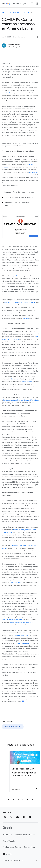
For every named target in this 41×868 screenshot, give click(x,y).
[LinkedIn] (30, 817)
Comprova (14, 379)
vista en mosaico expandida (13, 620)
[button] (37, 37)
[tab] (9, 799)
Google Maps (15, 276)
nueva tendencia (8, 93)
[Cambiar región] (20, 861)
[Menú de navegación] (3, 4)
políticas (26, 318)
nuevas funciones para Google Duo (22, 622)
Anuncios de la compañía (13, 727)
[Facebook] (24, 817)
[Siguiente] (38, 13)
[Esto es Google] (3, 13)
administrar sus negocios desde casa (22, 543)
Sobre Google (9, 841)
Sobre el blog (30, 847)
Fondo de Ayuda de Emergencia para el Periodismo (21, 400)
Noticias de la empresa (19, 13)
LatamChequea (27, 382)
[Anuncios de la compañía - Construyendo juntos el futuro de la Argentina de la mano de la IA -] (24, 772)
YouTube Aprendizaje (22, 643)
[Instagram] (5, 817)
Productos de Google (12, 847)
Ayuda (7, 854)
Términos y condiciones (24, 835)
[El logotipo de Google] (7, 828)
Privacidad (7, 835)
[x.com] (11, 817)
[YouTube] (17, 817)
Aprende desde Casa (21, 635)
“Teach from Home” (16, 583)
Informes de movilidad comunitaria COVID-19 (20, 302)
